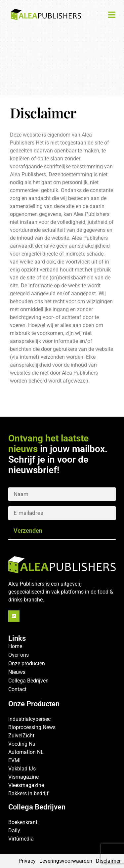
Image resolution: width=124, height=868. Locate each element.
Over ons (19, 655)
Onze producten (27, 663)
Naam (62, 490)
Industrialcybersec (29, 719)
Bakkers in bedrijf (28, 793)
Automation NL (26, 752)
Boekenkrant (23, 822)
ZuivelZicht (21, 736)
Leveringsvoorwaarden (66, 861)
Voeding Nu (22, 744)
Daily (14, 830)
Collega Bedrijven (28, 681)
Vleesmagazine (26, 785)
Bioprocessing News (32, 727)
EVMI (14, 760)
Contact (17, 689)
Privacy (27, 861)
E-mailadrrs (62, 509)
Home (15, 646)
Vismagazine (23, 777)
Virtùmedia (21, 839)
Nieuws (17, 672)
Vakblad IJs (22, 769)
